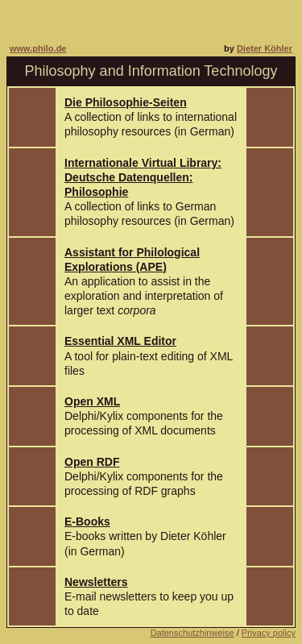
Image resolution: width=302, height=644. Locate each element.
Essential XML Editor (120, 341)
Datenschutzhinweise (192, 633)
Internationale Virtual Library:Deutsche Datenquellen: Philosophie (143, 177)
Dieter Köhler (265, 48)
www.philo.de (38, 48)
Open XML (92, 401)
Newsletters (96, 582)
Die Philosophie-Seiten (126, 102)
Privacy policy (269, 633)
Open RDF (92, 462)
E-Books (87, 521)
